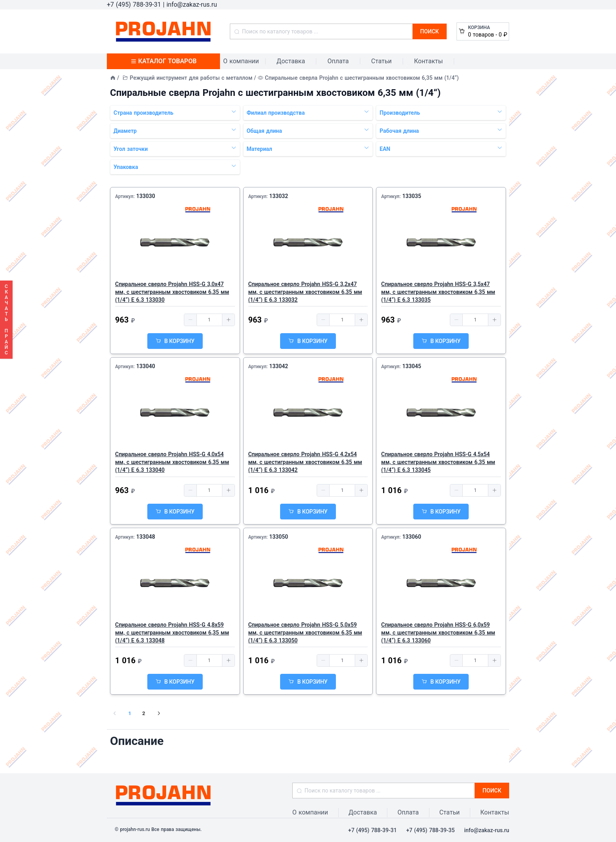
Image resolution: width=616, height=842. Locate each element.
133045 (412, 366)
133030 (146, 196)
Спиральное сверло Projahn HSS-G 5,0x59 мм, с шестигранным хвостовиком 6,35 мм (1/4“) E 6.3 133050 (305, 633)
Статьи (381, 61)
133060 (412, 537)
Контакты (428, 61)
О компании (241, 61)
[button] (191, 320)
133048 (146, 537)
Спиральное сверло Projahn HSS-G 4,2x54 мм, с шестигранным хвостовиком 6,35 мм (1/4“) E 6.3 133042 (305, 462)
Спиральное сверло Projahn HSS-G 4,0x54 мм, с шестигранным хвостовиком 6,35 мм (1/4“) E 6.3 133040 (172, 462)
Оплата (338, 61)
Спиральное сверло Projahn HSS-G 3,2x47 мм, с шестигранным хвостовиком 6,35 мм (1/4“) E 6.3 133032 (305, 292)
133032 (279, 196)
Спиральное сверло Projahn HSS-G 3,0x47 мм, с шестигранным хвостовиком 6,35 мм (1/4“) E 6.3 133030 (172, 292)
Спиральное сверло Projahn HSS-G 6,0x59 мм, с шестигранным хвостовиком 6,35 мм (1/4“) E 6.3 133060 (438, 633)
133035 (412, 196)
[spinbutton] (209, 320)
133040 (146, 366)
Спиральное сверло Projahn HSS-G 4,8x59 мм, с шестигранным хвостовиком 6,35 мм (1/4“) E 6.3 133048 (172, 633)
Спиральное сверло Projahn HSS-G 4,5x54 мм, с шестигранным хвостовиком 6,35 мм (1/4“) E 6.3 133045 (438, 462)
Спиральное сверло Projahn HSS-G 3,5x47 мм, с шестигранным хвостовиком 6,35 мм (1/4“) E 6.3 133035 (438, 292)
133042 (279, 366)
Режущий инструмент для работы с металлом (191, 78)
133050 (279, 537)
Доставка (291, 61)
